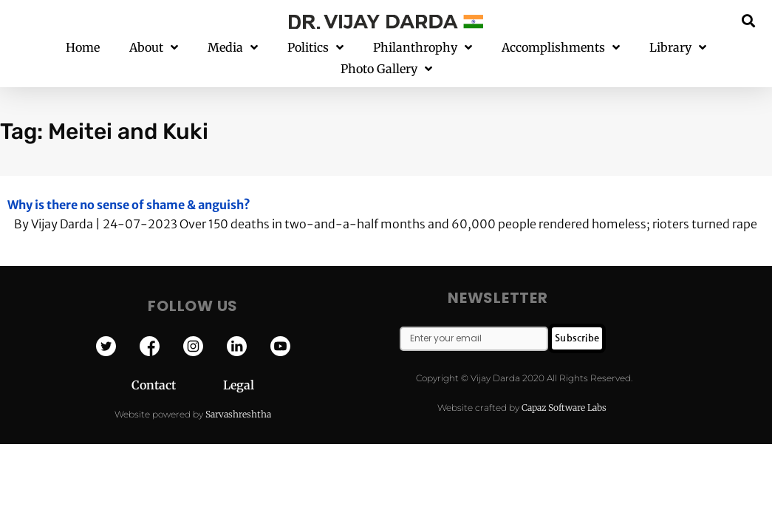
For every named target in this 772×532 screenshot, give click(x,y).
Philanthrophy (423, 48)
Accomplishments (561, 48)
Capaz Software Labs (564, 386)
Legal (239, 364)
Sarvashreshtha (238, 393)
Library (678, 48)
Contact (177, 364)
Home (83, 47)
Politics (315, 48)
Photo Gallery (386, 69)
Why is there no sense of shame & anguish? (129, 183)
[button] (749, 20)
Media (233, 48)
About (154, 48)
